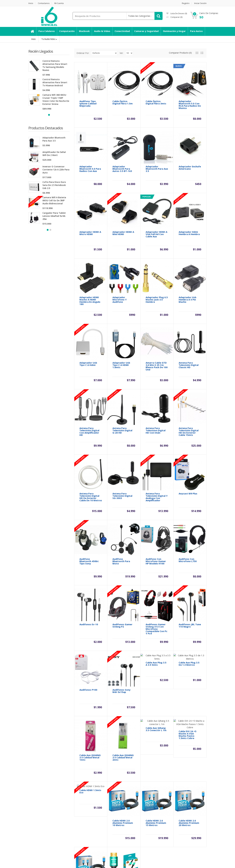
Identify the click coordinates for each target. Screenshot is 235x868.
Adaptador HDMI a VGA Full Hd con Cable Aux (156, 223)
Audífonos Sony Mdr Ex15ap (121, 598)
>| (109, 793)
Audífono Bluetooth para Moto (121, 492)
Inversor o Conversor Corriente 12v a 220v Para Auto (56, 170)
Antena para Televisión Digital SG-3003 (122, 438)
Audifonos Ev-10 (89, 543)
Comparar (174, 17)
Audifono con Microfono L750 (188, 491)
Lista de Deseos (174, 831)
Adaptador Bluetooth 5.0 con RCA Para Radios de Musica (190, 105)
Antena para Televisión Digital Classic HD (189, 330)
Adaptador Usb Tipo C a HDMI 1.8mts (121, 330)
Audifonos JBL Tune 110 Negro (190, 544)
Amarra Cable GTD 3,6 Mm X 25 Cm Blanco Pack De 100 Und (157, 331)
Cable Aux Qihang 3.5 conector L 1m (156, 652)
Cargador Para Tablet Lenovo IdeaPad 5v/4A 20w (54, 216)
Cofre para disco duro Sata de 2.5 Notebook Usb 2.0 (54, 185)
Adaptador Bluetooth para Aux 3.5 (54, 139)
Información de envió (40, 826)
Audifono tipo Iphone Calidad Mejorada (88, 104)
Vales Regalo (127, 826)
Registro (186, 3)
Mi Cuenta (59, 3)
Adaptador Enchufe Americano (190, 168)
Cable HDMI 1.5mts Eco (90, 706)
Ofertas (124, 837)
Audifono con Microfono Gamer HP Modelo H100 (156, 492)
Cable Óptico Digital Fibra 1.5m (123, 102)
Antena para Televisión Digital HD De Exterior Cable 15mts (189, 385)
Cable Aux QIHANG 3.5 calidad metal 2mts (123, 653)
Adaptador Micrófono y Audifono (120, 276)
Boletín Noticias (174, 837)
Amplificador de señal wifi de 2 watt (54, 154)
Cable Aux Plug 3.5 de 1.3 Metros (189, 598)
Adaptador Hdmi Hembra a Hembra (189, 221)
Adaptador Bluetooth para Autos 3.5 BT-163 (122, 169)
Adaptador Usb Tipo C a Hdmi (88, 329)
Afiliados (124, 831)
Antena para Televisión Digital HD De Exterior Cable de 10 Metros (91, 439)
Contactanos (44, 3)
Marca (123, 821)
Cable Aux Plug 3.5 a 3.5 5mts (156, 598)
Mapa (77, 831)
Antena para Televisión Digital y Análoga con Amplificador (157, 439)
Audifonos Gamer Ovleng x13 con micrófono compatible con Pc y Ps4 (156, 548)
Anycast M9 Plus (188, 436)
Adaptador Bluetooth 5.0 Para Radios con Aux (90, 169)
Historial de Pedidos (176, 826)
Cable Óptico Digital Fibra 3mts (156, 102)
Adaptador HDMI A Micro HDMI (90, 221)
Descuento (34, 821)
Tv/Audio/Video (48, 39)
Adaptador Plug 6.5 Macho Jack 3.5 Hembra (157, 276)
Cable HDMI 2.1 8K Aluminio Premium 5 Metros (124, 761)
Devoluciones (81, 826)
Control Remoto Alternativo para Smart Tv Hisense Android (55, 82)
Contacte (79, 821)
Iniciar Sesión (200, 3)
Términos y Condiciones (41, 837)
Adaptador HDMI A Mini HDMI (123, 221)
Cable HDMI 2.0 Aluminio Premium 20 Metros (189, 707)
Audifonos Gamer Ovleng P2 (122, 544)
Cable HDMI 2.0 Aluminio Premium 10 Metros (123, 707)
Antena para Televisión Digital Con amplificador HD (89, 385)
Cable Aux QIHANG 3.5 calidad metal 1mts (90, 653)
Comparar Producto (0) (180, 53)
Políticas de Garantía (39, 831)
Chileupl (36, 861)
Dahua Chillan (35, 842)
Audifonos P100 (88, 597)
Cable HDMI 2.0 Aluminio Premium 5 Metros (91, 761)
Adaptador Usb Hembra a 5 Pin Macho (188, 276)
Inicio (31, 3)
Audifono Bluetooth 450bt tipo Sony (89, 492)
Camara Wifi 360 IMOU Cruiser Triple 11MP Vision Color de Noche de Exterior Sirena (56, 99)
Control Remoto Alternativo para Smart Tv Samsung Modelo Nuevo (55, 65)
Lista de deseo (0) (177, 13)
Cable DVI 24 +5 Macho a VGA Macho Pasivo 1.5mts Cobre (188, 654)
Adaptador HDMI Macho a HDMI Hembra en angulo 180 (90, 278)
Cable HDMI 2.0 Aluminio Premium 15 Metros (156, 707)
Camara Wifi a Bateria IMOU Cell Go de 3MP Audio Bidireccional (54, 201)
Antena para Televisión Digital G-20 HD (122, 384)
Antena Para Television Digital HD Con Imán (156, 384)
